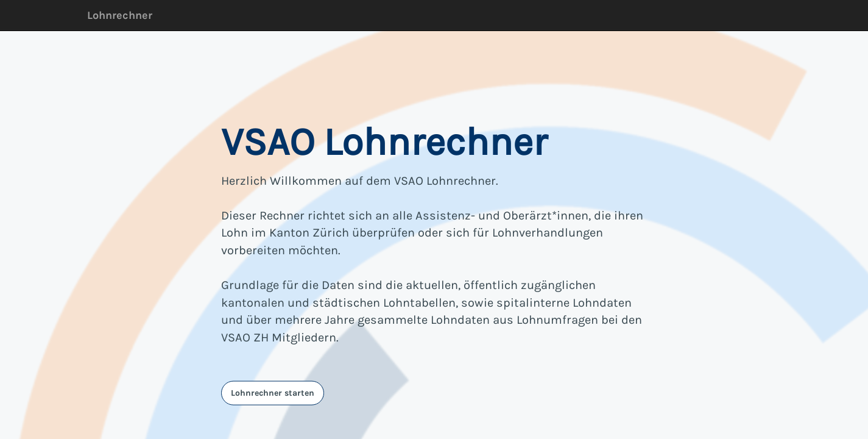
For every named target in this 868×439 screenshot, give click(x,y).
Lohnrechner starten (273, 392)
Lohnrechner (120, 15)
